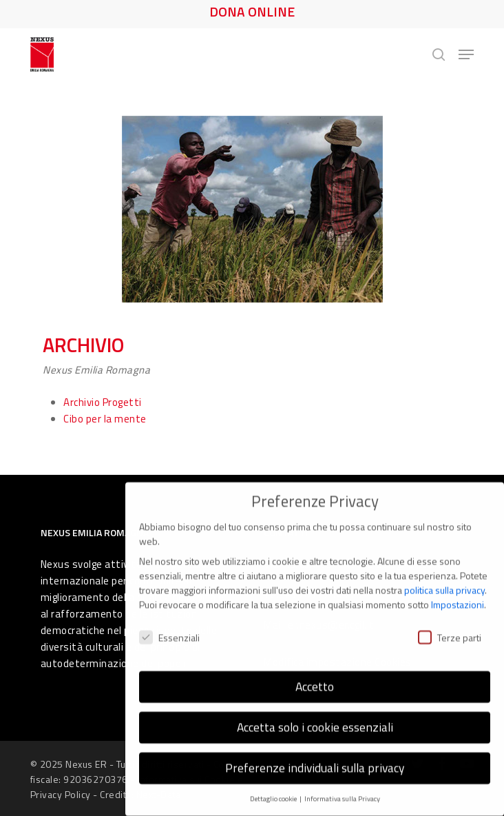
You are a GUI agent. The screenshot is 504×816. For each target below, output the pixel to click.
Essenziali (169, 624)
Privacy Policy (61, 794)
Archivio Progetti (103, 402)
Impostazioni (458, 592)
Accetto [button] (315, 674)
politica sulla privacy (444, 577)
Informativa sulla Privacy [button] (342, 786)
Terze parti (450, 624)
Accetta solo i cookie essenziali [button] (315, 714)
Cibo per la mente (105, 419)
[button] (466, 54)
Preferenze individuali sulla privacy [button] (315, 755)
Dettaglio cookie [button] (274, 786)
